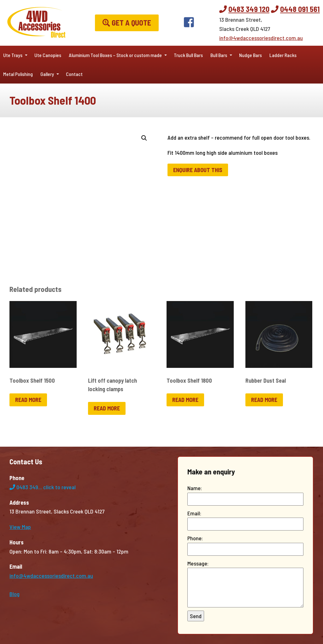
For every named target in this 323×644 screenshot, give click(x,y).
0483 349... (43, 487)
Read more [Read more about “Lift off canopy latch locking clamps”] (107, 408)
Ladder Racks (283, 55)
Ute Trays (13, 55)
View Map (20, 527)
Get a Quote (127, 23)
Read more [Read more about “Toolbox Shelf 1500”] (28, 400)
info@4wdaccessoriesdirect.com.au (261, 38)
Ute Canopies (48, 55)
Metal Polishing (18, 74)
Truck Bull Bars (188, 55)
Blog (15, 594)
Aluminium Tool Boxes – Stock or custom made (115, 55)
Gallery (47, 74)
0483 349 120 (249, 9)
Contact (74, 74)
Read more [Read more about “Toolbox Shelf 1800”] (185, 400)
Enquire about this (198, 170)
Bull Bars (219, 55)
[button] (144, 138)
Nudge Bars (250, 55)
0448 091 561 (300, 9)
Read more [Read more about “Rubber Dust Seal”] (264, 400)
